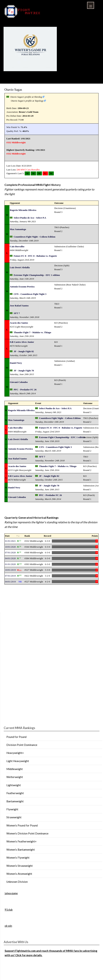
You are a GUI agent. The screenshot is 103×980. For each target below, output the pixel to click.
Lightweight (14, 785)
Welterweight (15, 777)
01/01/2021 (10, 541)
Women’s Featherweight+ (21, 841)
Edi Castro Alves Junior (22, 342)
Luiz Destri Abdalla (20, 267)
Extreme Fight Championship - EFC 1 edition (37, 275)
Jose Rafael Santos (19, 306)
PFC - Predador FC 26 (25, 390)
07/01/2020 (10, 552)
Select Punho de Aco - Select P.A (30, 218)
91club (9, 910)
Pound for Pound (16, 737)
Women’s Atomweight (19, 874)
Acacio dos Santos (19, 323)
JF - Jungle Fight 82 (24, 351)
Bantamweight (15, 801)
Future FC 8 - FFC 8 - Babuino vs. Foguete (35, 256)
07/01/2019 (10, 576)
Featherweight (15, 793)
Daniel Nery (16, 363)
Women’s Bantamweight (21, 850)
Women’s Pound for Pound (22, 825)
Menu (91, 5)
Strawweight (14, 817)
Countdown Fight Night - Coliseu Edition (34, 237)
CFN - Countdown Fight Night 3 (30, 294)
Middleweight (15, 769)
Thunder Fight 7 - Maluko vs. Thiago (32, 332)
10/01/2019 (10, 570)
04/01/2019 (10, 582)
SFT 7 (17, 313)
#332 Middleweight (16, 142)
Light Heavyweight (18, 761)
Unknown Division (17, 882)
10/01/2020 (10, 547)
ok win (8, 926)
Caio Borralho (33, 170)
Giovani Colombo (19, 382)
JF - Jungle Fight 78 (24, 371)
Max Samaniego (18, 229)
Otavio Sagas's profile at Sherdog (26, 97)
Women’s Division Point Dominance (27, 833)
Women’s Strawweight (20, 866)
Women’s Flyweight (18, 858)
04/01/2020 (10, 558)
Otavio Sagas (13, 90)
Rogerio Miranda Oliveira (23, 210)
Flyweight (12, 809)
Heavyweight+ (15, 753)
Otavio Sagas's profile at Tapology (27, 101)
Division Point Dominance (22, 745)
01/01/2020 (10, 564)
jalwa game (11, 893)
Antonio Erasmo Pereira (22, 287)
